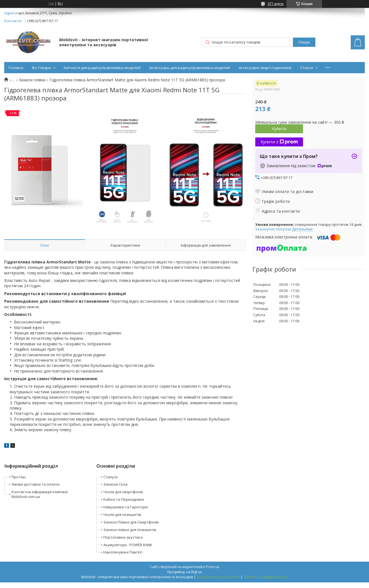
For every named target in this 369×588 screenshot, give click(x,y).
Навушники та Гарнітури (126, 507)
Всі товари (41, 68)
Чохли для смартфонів (123, 492)
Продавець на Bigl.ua (184, 572)
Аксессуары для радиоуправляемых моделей (190, 68)
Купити (279, 128)
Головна (16, 68)
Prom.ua (213, 567)
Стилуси (111, 477)
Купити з (279, 142)
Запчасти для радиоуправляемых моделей (102, 68)
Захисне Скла (115, 484)
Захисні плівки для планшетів (130, 530)
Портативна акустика (123, 537)
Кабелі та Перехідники (124, 499)
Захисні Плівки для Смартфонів (131, 522)
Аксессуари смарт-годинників (265, 68)
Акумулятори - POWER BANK (128, 545)
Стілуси (307, 68)
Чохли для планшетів (122, 514)
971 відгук (276, 4)
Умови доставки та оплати (36, 484)
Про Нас (19, 477)
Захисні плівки (32, 80)
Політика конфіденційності (266, 577)
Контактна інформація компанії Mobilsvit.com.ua (40, 494)
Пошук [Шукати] (304, 42)
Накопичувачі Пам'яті (123, 552)
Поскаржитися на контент (218, 577)
